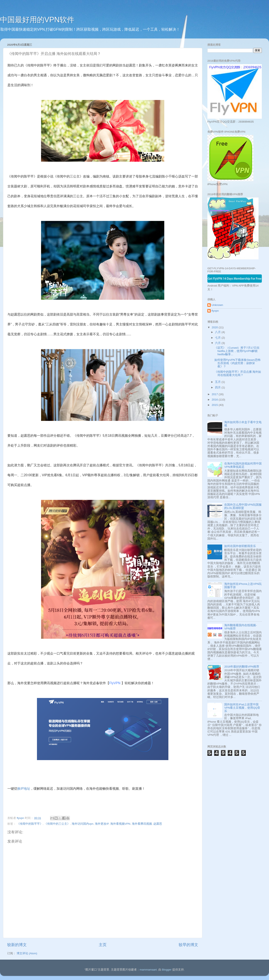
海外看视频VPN (120, 824)
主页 (103, 945)
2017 (215, 394)
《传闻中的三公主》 (57, 824)
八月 (218, 332)
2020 (215, 327)
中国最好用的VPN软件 (37, 20)
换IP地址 (24, 789)
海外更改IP (102, 824)
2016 (215, 400)
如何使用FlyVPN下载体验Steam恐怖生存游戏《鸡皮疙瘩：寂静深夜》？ (237, 363)
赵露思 (158, 824)
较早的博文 (188, 945)
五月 (218, 382)
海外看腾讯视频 (142, 824)
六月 (218, 343)
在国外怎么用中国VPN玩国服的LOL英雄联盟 (243, 506)
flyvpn (215, 311)
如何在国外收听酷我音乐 (240, 546)
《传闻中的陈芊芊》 (30, 824)
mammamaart (148, 970)
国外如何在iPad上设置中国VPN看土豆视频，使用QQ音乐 (242, 708)
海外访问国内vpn (83, 824)
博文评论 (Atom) (27, 953)
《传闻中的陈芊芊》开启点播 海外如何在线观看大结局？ (238, 373)
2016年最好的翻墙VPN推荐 (242, 667)
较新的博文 (17, 945)
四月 (218, 387)
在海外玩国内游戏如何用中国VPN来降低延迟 (243, 465)
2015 (215, 405)
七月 (218, 338)
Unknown (217, 305)
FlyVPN (115, 683)
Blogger (167, 970)
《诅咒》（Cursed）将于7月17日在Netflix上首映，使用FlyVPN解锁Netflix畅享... (237, 351)
